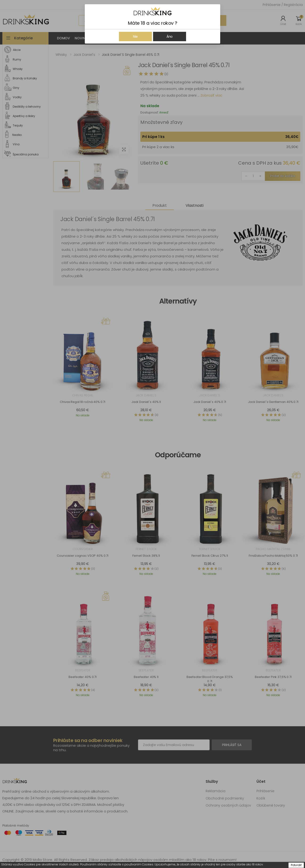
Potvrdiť (296, 865)
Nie (136, 37)
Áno (170, 37)
